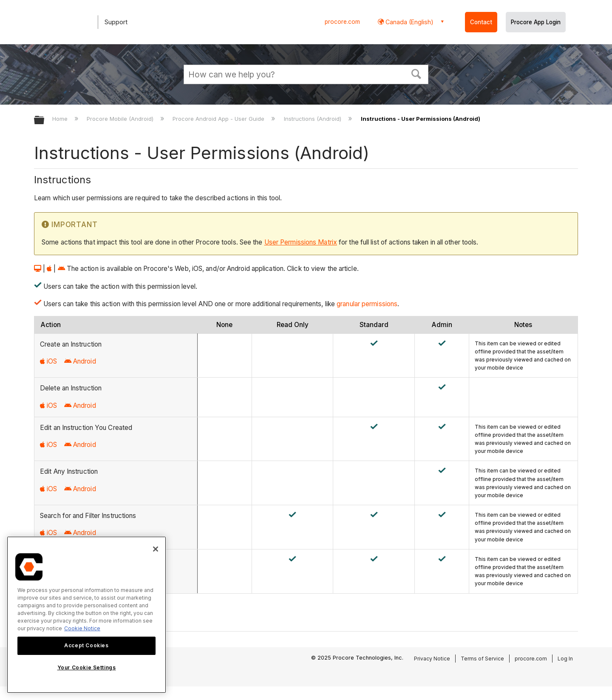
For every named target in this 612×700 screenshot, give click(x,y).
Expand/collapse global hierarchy (45, 121)
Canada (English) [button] (409, 22)
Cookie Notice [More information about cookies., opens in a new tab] (82, 628)
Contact (481, 22)
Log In (565, 659)
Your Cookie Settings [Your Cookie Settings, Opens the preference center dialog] (87, 667)
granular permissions (367, 304)
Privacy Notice (432, 659)
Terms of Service (482, 659)
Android (80, 361)
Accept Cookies (86, 645)
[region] (86, 615)
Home (61, 119)
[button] (416, 73)
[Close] (156, 549)
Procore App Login (536, 22)
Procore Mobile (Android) (121, 119)
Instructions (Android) (313, 119)
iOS (48, 361)
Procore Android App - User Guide (219, 119)
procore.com (342, 22)
